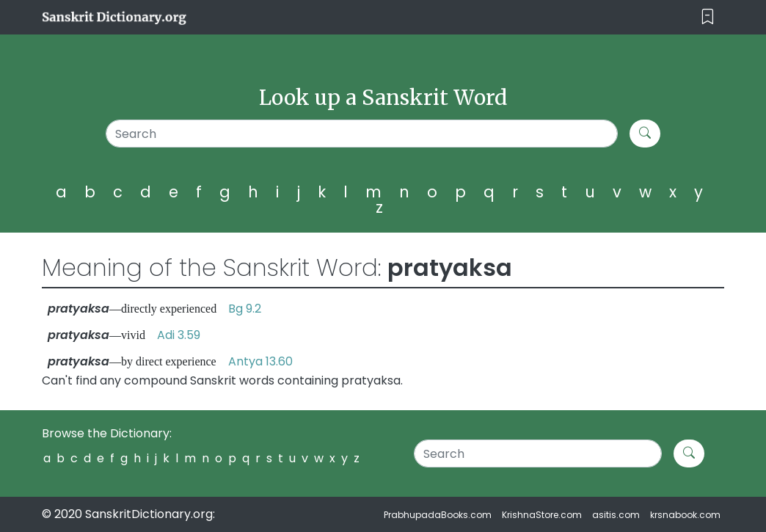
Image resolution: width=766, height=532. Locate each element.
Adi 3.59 (179, 335)
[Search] (362, 134)
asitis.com (616, 515)
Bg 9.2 (245, 309)
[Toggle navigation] (708, 17)
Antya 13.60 (260, 361)
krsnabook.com (685, 515)
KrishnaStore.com (542, 515)
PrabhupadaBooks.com (438, 515)
